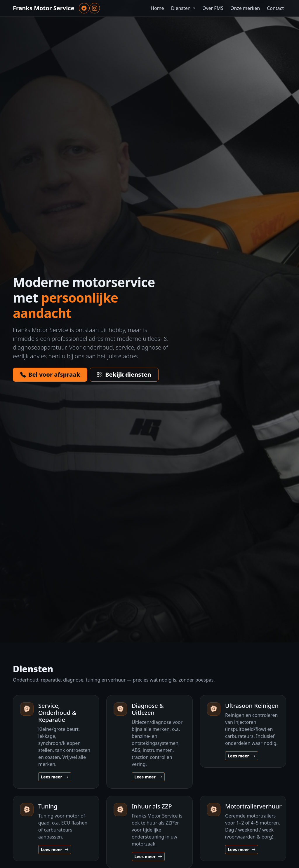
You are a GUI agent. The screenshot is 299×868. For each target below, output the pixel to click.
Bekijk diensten (124, 374)
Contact (275, 8)
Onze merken (245, 8)
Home (157, 8)
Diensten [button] (181, 8)
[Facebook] (84, 8)
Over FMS (213, 8)
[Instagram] (95, 8)
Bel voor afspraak (50, 374)
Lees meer (55, 777)
